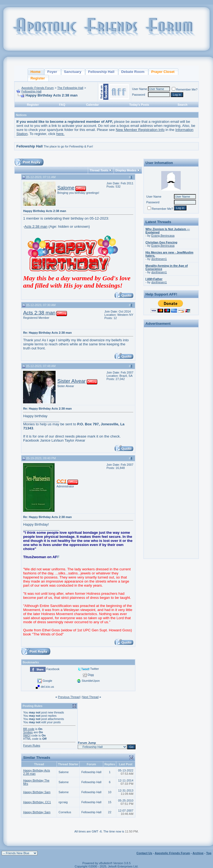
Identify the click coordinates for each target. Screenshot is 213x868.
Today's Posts (139, 105)
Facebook (53, 669)
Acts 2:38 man (36, 226)
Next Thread (90, 697)
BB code (29, 729)
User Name (140, 89)
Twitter (95, 669)
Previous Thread (69, 697)
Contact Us (144, 853)
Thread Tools (99, 170)
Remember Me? (185, 89)
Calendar (93, 105)
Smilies (28, 732)
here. (60, 134)
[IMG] (27, 735)
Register (33, 105)
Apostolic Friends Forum (38, 88)
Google (47, 681)
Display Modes (126, 170)
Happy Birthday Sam (37, 792)
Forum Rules (32, 745)
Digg (91, 675)
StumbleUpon (91, 681)
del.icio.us (47, 687)
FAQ (62, 105)
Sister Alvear (71, 381)
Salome (66, 188)
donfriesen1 (159, 259)
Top (209, 853)
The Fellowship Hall (70, 88)
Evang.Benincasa (163, 236)
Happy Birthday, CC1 (37, 802)
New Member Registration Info (140, 130)
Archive (198, 853)
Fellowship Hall (31, 91)
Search (183, 105)
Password (138, 95)
